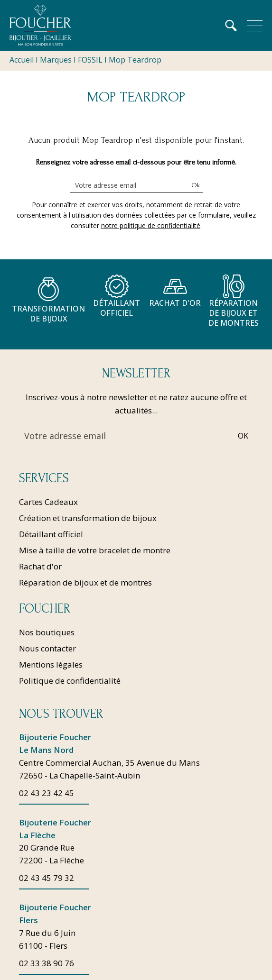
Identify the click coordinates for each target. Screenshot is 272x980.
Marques (56, 60)
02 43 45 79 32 (47, 879)
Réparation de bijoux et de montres (85, 582)
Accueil (22, 60)
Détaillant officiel (51, 534)
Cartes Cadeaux (48, 502)
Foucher (45, 609)
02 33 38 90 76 (47, 964)
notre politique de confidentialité (151, 225)
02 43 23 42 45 (47, 793)
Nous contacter (47, 648)
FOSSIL (90, 60)
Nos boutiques (47, 632)
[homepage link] (40, 25)
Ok (196, 185)
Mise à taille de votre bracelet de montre (95, 550)
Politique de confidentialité (70, 681)
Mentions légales (51, 664)
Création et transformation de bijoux (88, 518)
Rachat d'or (40, 566)
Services (44, 478)
